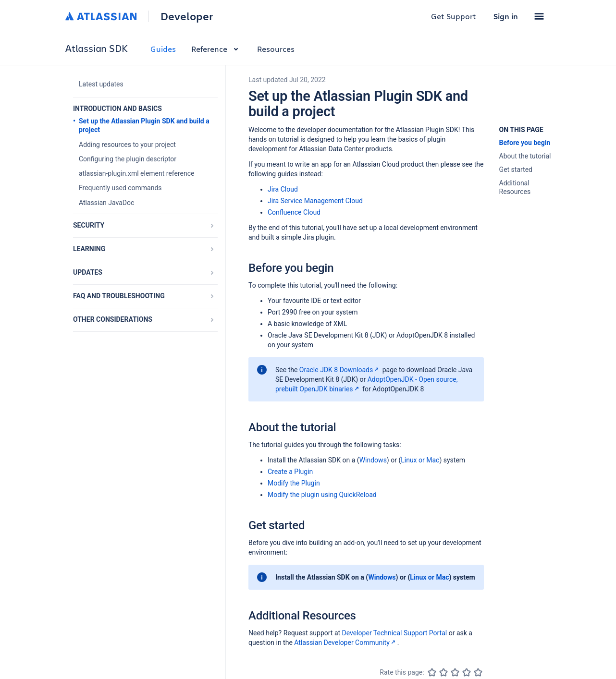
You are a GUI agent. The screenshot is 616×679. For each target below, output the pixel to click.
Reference (216, 49)
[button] (539, 16)
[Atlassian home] (101, 16)
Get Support (454, 16)
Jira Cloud (283, 189)
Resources (276, 49)
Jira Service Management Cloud (315, 201)
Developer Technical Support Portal (395, 633)
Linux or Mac (420, 460)
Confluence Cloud (294, 212)
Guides (163, 49)
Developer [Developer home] (187, 16)
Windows (373, 460)
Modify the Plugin (294, 483)
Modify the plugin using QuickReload (322, 495)
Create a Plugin (290, 472)
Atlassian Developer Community (346, 643)
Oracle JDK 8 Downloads (340, 370)
